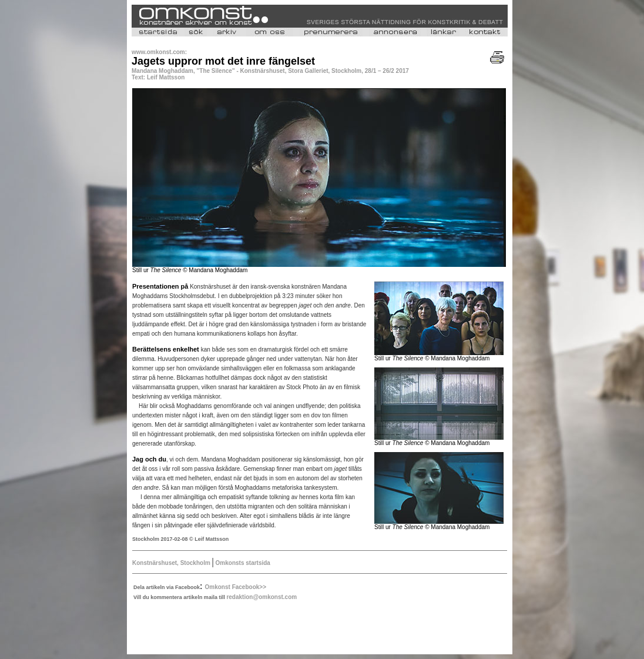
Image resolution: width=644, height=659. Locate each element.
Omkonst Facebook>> (236, 587)
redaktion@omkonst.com (261, 597)
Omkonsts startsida (242, 563)
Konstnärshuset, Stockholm (172, 563)
